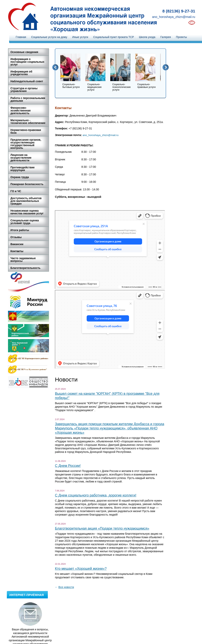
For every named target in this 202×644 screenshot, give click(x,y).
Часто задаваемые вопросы (23, 260)
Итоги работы (20, 230)
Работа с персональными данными (28, 99)
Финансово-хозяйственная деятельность (20, 110)
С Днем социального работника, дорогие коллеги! (96, 495)
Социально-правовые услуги (146, 86)
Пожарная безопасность (27, 184)
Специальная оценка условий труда (24, 222)
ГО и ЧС (16, 191)
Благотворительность (25, 268)
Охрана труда (20, 177)
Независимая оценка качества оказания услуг (27, 212)
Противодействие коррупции (22, 169)
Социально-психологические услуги (121, 87)
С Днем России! (68, 466)
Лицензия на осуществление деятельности (21, 158)
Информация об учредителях (21, 73)
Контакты (17, 251)
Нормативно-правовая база (26, 131)
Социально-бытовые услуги (71, 86)
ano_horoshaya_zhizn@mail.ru (174, 17)
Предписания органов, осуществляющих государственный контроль (26, 144)
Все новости (66, 587)
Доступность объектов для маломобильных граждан (26, 201)
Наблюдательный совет (27, 81)
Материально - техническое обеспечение (28, 122)
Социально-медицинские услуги (94, 87)
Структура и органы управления (24, 90)
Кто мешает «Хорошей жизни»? (81, 569)
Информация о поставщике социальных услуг (27, 62)
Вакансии (17, 244)
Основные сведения (24, 52)
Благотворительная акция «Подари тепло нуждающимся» (102, 528)
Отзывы (16, 237)
